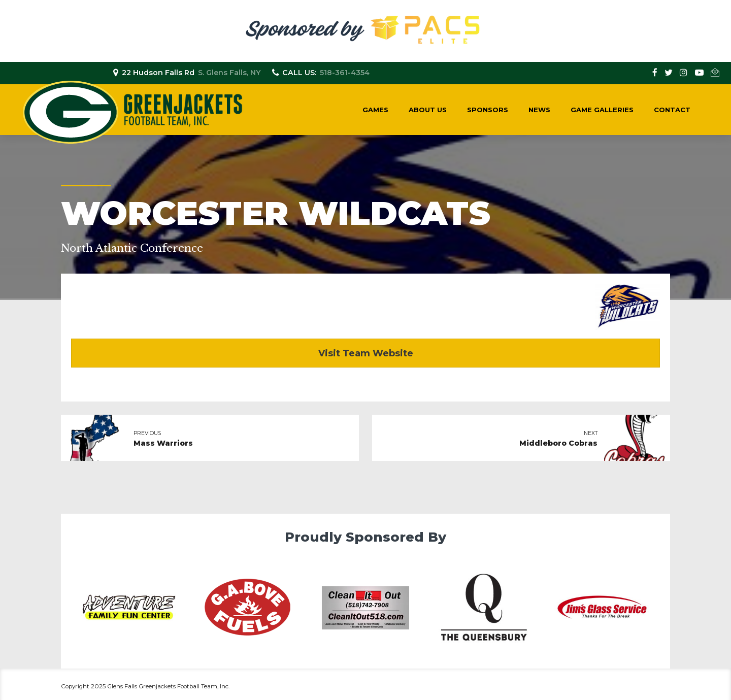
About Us (428, 110)
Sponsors (488, 110)
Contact (672, 110)
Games (375, 110)
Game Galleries (602, 110)
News (539, 110)
